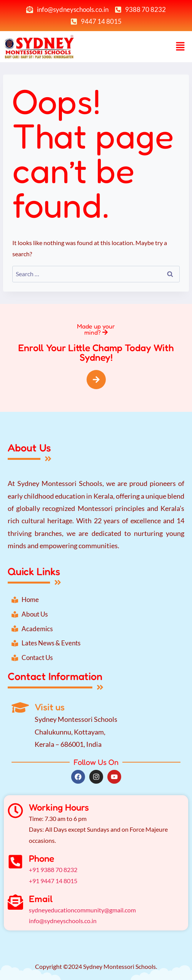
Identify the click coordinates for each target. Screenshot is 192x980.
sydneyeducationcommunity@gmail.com (82, 910)
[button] (180, 47)
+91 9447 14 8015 (53, 881)
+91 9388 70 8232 (53, 870)
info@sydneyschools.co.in (63, 921)
